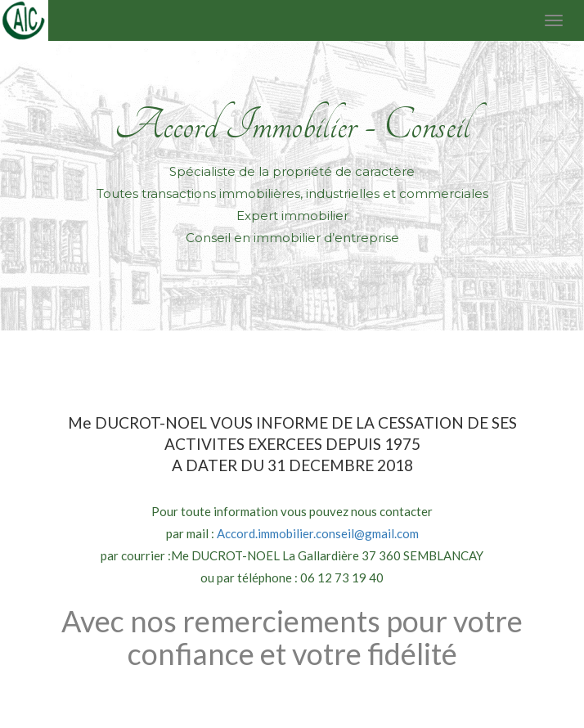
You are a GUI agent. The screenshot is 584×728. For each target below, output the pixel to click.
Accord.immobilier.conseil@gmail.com (318, 533)
